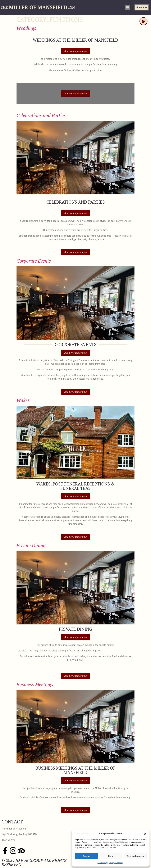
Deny (111, 856)
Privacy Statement (116, 863)
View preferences (135, 856)
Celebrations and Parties (41, 115)
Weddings (26, 28)
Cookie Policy (102, 863)
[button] (145, 834)
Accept (86, 856)
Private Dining (31, 545)
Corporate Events (34, 261)
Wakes (23, 400)
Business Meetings (35, 684)
